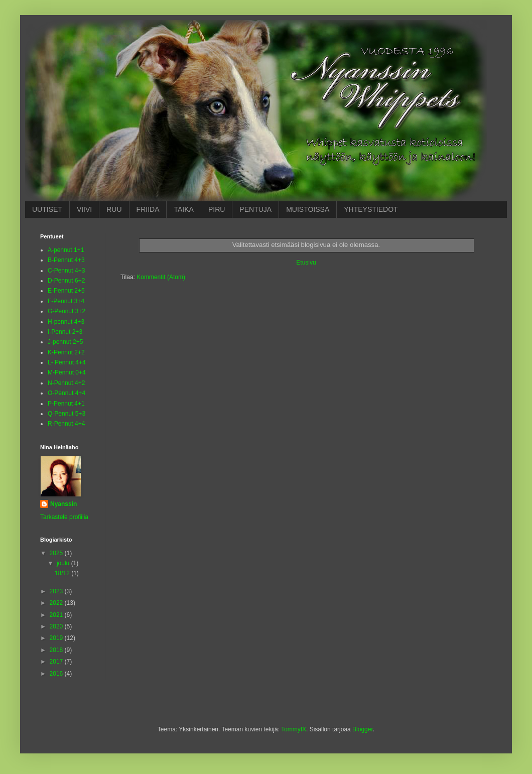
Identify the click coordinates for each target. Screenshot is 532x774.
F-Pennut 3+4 (66, 301)
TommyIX (294, 729)
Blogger (363, 729)
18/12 (63, 573)
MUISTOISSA (308, 209)
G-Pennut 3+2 (66, 311)
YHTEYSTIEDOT (371, 209)
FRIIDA (148, 209)
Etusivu (306, 263)
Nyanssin (63, 504)
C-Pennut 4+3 (66, 271)
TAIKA (183, 209)
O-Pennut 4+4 (66, 393)
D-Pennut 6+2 (66, 281)
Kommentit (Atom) (161, 277)
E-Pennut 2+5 (66, 291)
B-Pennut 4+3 (66, 260)
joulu (64, 563)
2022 (57, 603)
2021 (57, 615)
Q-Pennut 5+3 (66, 414)
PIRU (217, 209)
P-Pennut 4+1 (66, 404)
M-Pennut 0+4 (67, 372)
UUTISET (47, 209)
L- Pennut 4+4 (67, 362)
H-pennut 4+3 (66, 322)
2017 (57, 662)
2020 (57, 626)
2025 (57, 553)
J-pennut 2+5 (65, 342)
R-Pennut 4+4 (66, 424)
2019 (57, 638)
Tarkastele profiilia (64, 517)
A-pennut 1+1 (66, 250)
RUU (114, 209)
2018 (57, 650)
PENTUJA (255, 209)
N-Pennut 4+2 (66, 383)
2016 (57, 674)
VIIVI (84, 209)
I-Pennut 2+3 (65, 332)
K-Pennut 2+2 (66, 352)
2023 (57, 591)
